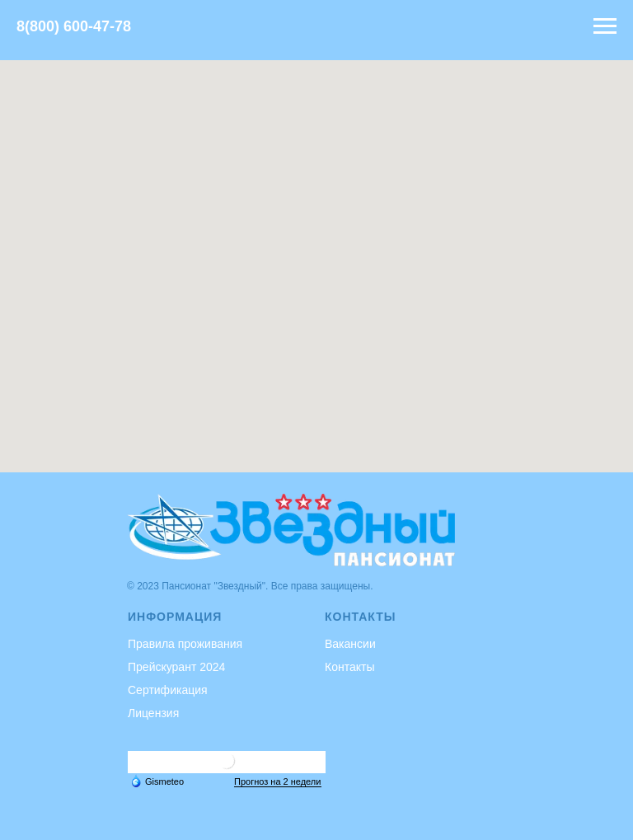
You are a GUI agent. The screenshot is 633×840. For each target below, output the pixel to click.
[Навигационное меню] (605, 26)
